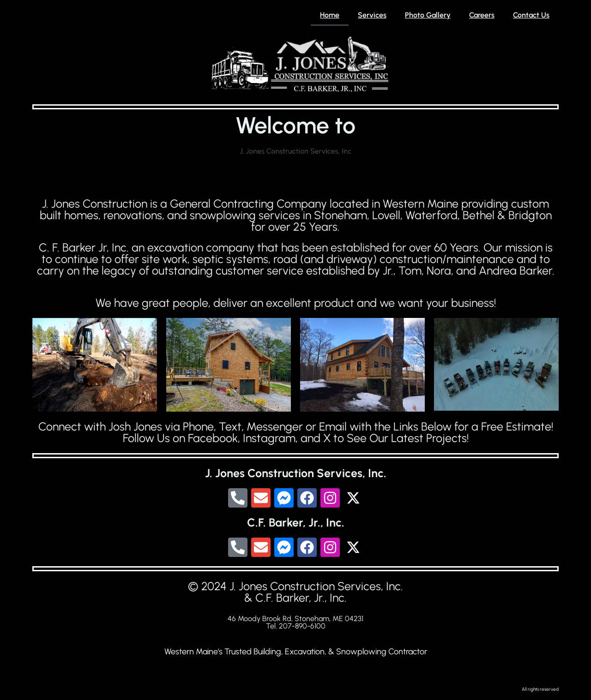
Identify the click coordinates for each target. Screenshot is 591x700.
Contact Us (531, 15)
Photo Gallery (428, 15)
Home (330, 15)
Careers (482, 15)
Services (372, 15)
